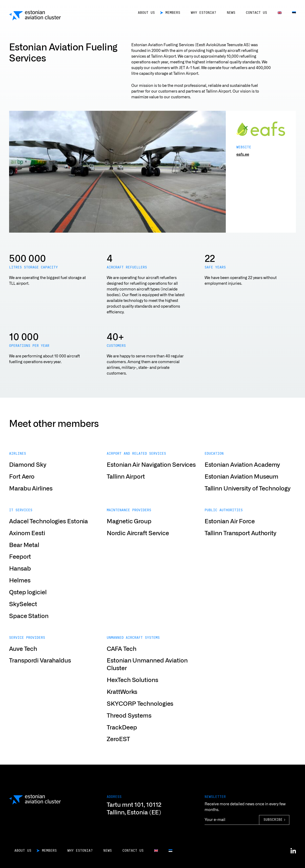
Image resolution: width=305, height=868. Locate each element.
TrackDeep (122, 736)
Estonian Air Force (230, 530)
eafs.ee (243, 155)
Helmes (20, 589)
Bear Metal (24, 553)
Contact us (256, 13)
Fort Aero (22, 485)
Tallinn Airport (126, 485)
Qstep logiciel (28, 601)
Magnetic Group (129, 530)
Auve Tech (23, 657)
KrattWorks (122, 700)
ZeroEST (118, 747)
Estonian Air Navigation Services (151, 473)
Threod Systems (129, 724)
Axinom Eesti (27, 541)
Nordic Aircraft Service (138, 541)
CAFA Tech (121, 657)
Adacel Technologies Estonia (49, 530)
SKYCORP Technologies (140, 712)
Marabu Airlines (31, 497)
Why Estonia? (204, 13)
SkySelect (23, 612)
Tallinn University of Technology (248, 497)
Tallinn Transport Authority (241, 541)
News (231, 13)
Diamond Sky (28, 473)
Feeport (20, 565)
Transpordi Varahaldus (40, 669)
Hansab (20, 577)
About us (146, 13)
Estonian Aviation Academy (242, 473)
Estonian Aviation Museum (242, 485)
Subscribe (273, 820)
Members (173, 13)
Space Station (29, 624)
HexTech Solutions (132, 688)
